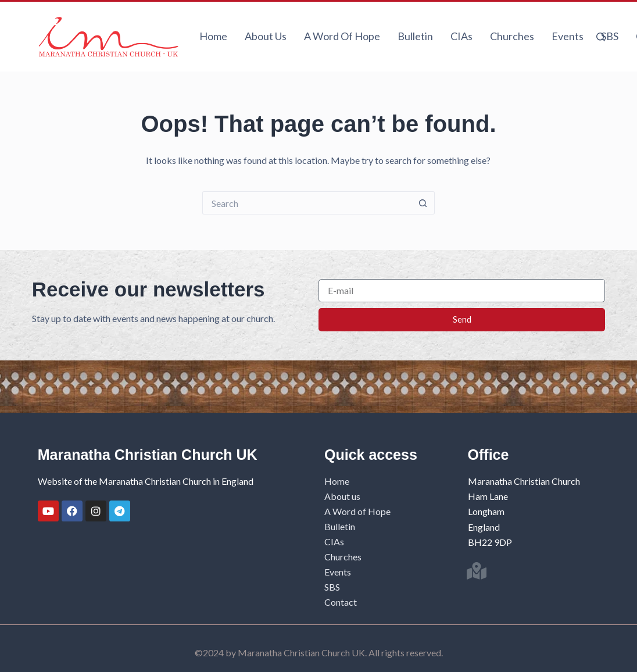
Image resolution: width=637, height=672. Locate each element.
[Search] (601, 37)
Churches (512, 36)
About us (266, 36)
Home (213, 36)
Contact (341, 602)
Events (568, 36)
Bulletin (415, 36)
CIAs (461, 36)
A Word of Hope (342, 36)
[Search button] (423, 203)
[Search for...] (307, 203)
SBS (610, 36)
